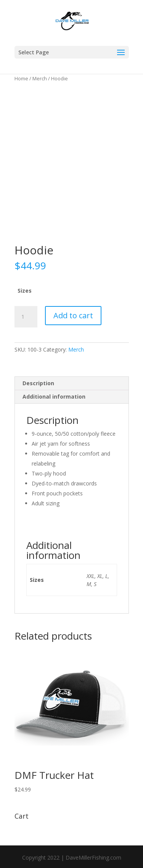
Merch (40, 78)
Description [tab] (38, 383)
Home (21, 78)
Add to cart (73, 315)
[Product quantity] (26, 317)
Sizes (25, 291)
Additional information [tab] (54, 397)
